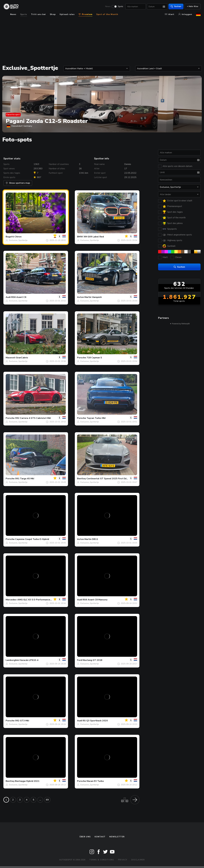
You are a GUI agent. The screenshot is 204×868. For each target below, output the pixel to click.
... (40, 800)
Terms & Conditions (102, 860)
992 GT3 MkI (22, 721)
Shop (53, 14)
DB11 (95, 539)
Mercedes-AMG (14, 600)
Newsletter (117, 837)
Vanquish (97, 297)
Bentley (81, 479)
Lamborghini (12, 660)
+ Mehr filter (193, 6)
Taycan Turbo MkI (96, 418)
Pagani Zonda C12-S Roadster (47, 121)
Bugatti (10, 237)
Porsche (82, 358)
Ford (80, 660)
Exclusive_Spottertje (18, 240)
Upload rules (67, 14)
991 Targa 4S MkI (25, 479)
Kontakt (100, 837)
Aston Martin (84, 297)
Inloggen (185, 14)
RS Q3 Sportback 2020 (95, 721)
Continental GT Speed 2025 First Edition (109, 479)
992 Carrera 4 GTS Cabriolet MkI (33, 418)
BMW (80, 237)
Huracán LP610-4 (29, 660)
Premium (85, 14)
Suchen (176, 6)
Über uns (85, 837)
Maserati (10, 358)
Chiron (18, 237)
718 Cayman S (94, 358)
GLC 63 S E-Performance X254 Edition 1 (45, 600)
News (108, 6)
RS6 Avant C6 (19, 297)
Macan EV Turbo (95, 781)
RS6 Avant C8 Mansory (95, 600)
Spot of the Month (107, 14)
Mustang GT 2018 (92, 660)
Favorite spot (13, 115)
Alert (170, 14)
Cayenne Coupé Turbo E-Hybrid (32, 539)
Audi (8, 297)
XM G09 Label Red (94, 237)
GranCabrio (22, 358)
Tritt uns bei (38, 14)
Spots (120, 6)
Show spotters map (18, 183)
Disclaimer (138, 860)
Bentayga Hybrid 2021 (27, 781)
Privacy (123, 860)
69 (47, 800)
